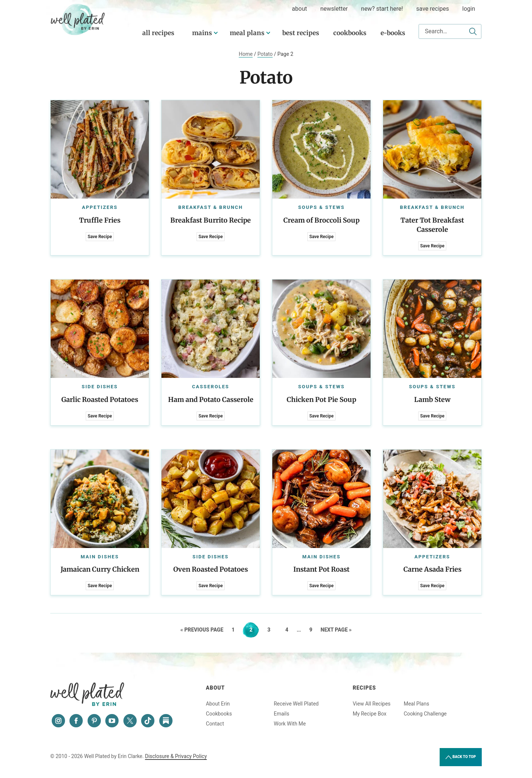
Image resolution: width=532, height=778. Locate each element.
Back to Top (461, 757)
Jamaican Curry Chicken (100, 569)
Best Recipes (301, 33)
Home (246, 54)
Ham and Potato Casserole (211, 400)
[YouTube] (112, 721)
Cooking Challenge (425, 714)
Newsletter (334, 9)
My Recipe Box (370, 714)
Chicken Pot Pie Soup (321, 400)
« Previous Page (202, 630)
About (215, 688)
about (299, 9)
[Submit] (473, 31)
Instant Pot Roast (321, 569)
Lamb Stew (432, 400)
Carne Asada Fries (432, 569)
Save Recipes (433, 9)
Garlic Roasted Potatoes (100, 400)
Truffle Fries (100, 220)
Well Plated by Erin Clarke (78, 20)
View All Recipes (372, 704)
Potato (265, 54)
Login (469, 9)
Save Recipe (100, 237)
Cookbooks (350, 33)
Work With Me (290, 724)
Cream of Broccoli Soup (321, 220)
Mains (202, 33)
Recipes (364, 688)
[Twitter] (130, 721)
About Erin (218, 704)
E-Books (393, 33)
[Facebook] (76, 721)
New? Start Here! (382, 9)
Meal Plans (247, 33)
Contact (215, 724)
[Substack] (166, 721)
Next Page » (336, 630)
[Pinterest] (94, 721)
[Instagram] (58, 721)
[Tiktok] (148, 721)
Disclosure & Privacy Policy (176, 756)
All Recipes (158, 33)
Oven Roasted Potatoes (211, 569)
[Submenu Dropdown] (216, 33)
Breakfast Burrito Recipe (211, 220)
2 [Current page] (254, 630)
